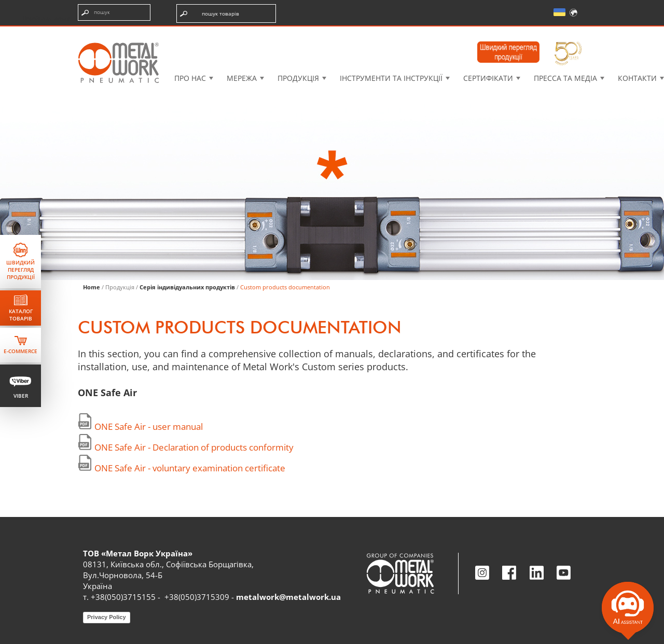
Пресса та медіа (565, 78)
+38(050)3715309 (197, 597)
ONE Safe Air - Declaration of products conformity (194, 447)
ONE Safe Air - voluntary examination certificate (190, 468)
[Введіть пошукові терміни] (114, 12)
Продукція (298, 78)
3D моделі (333, 33)
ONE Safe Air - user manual (149, 426)
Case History (406, 33)
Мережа (242, 78)
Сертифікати (488, 78)
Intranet (476, 33)
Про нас (190, 78)
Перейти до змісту (46, 18)
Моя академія (550, 33)
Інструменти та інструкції (391, 78)
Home (92, 287)
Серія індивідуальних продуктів (187, 287)
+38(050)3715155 (123, 597)
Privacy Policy (107, 617)
